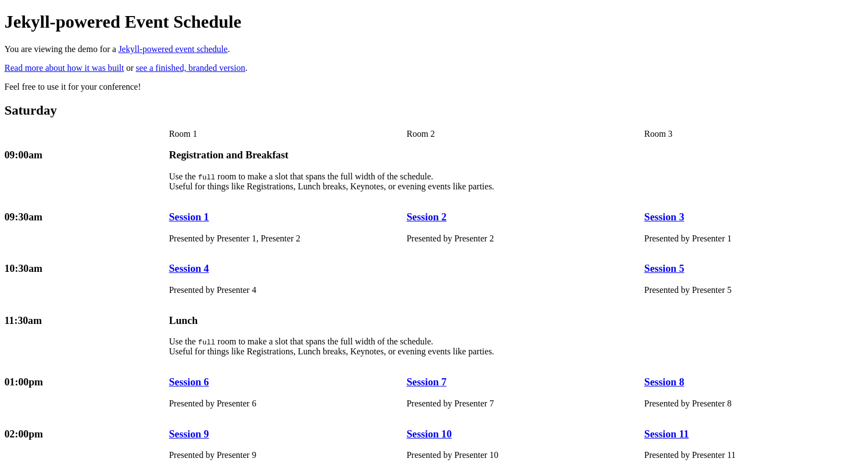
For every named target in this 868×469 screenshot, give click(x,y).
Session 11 (667, 434)
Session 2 (426, 217)
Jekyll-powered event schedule (173, 49)
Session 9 (189, 434)
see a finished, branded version (190, 68)
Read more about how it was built (64, 68)
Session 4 (189, 268)
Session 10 (429, 434)
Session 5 (664, 268)
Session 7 (426, 382)
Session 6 (189, 382)
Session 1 (189, 217)
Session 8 (664, 382)
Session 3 (664, 217)
